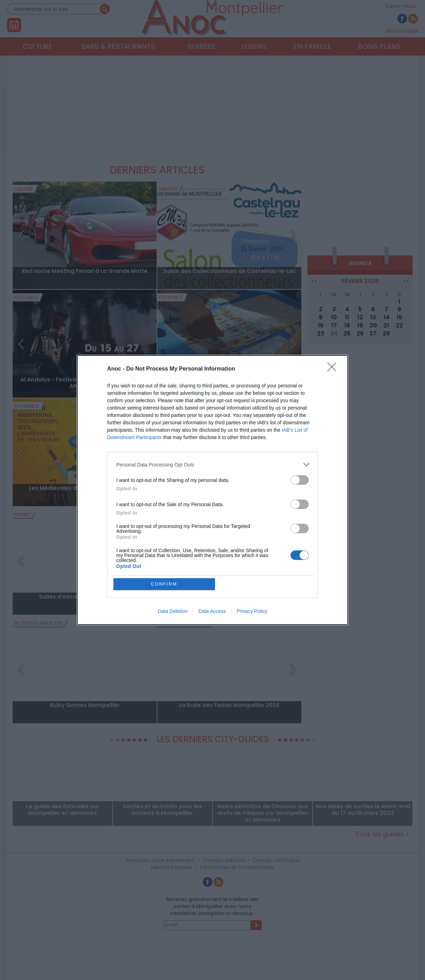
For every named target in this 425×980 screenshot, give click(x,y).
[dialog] (212, 490)
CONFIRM (164, 584)
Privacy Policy (252, 611)
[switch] (300, 480)
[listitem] (212, 465)
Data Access (212, 611)
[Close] (334, 369)
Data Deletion (173, 611)
